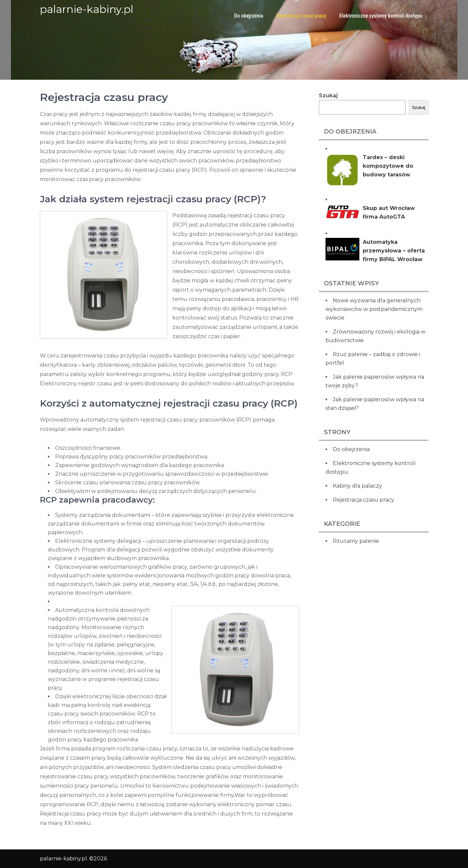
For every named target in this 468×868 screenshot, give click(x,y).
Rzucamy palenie (356, 541)
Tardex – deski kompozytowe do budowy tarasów (388, 166)
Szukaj (328, 96)
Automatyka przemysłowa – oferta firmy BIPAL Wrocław (394, 251)
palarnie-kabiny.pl (87, 9)
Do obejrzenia (249, 16)
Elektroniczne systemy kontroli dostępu (381, 16)
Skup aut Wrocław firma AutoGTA (389, 212)
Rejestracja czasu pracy (301, 16)
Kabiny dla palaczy (357, 486)
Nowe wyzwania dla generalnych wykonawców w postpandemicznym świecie (374, 309)
